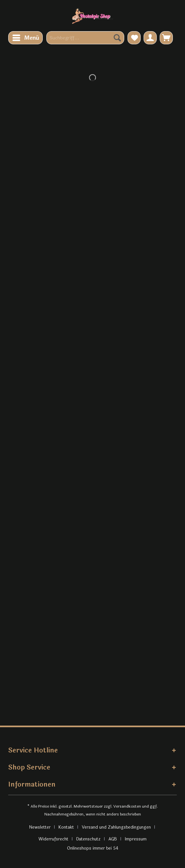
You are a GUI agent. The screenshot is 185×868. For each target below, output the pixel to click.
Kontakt (66, 827)
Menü (26, 37)
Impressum (136, 839)
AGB (113, 839)
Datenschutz (88, 839)
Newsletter (40, 827)
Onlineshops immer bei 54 (93, 848)
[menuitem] (25, 38)
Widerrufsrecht (53, 839)
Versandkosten (127, 806)
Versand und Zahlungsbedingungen (116, 827)
